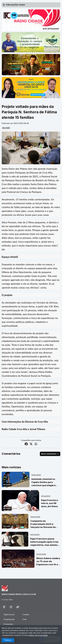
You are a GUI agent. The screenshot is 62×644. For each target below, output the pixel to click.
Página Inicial (9, 614)
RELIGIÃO (6, 128)
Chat (24, 619)
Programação (9, 619)
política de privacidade (38, 635)
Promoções (8, 624)
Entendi (8, 640)
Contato (26, 614)
